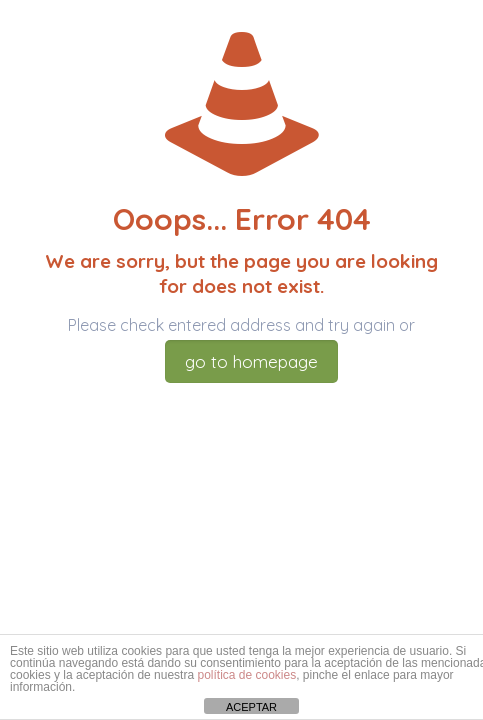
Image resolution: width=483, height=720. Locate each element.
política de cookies (246, 675)
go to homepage (251, 361)
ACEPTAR (251, 707)
